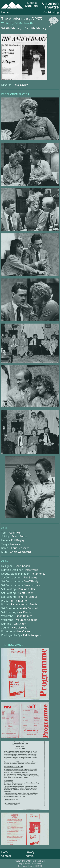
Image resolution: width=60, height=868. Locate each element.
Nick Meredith (20, 628)
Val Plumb (25, 612)
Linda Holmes (24, 616)
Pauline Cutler (27, 589)
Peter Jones (38, 574)
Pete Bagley (21, 85)
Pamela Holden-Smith (24, 604)
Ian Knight (20, 624)
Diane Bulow (20, 536)
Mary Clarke (23, 631)
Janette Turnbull (28, 597)
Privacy (30, 852)
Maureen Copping (27, 620)
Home (5, 12)
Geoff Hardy (31, 581)
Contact (6, 856)
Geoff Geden (22, 566)
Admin (30, 856)
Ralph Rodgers (32, 635)
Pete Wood (32, 570)
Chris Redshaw (20, 548)
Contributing (51, 12)
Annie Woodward (21, 552)
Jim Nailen (16, 544)
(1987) (37, 19)
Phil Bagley (18, 540)
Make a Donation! (32, 4)
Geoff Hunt (16, 533)
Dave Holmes (32, 585)
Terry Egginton (20, 601)
